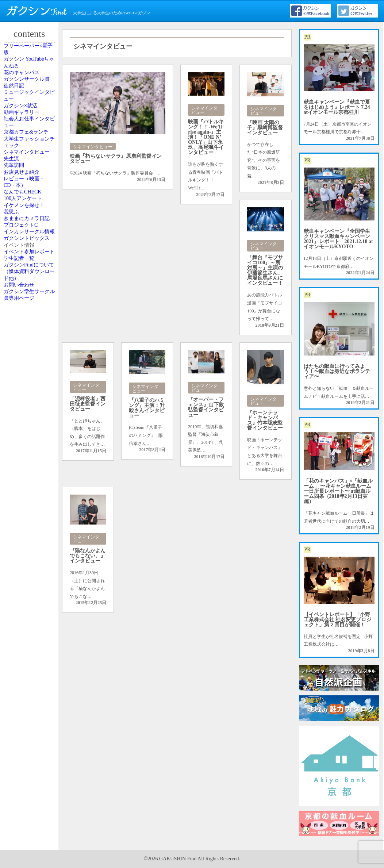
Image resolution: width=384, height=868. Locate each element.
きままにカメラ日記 (30, 427)
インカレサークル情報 (30, 467)
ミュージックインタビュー (30, 140)
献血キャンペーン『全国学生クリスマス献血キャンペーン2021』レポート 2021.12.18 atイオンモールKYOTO (338, 239)
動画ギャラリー (28, 176)
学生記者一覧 (26, 549)
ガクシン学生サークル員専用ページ (30, 615)
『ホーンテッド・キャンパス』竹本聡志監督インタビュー (265, 420)
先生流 (19, 285)
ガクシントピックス (30, 490)
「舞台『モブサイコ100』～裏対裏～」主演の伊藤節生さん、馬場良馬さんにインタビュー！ (265, 270)
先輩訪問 (22, 302)
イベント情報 (26, 510)
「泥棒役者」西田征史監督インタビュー (88, 404)
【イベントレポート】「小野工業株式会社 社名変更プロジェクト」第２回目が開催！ (338, 620)
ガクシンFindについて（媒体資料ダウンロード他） (30, 572)
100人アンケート (29, 375)
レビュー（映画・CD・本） (30, 338)
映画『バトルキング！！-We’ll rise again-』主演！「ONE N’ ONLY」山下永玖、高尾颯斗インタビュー (206, 137)
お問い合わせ (26, 596)
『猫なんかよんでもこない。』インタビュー (88, 556)
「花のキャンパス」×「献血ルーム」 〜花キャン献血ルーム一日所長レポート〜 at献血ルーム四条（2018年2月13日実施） (338, 491)
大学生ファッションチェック (30, 242)
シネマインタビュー (30, 265)
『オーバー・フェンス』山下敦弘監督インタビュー (206, 407)
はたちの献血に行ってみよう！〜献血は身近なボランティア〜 (337, 371)
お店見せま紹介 (28, 318)
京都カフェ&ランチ (30, 219)
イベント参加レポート (30, 530)
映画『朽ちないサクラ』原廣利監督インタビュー (116, 159)
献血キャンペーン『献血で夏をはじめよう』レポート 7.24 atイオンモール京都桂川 (337, 107)
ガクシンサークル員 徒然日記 (30, 117)
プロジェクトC (27, 447)
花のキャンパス (28, 97)
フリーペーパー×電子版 (32, 54)
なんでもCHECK (29, 358)
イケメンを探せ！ (30, 391)
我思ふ (19, 407)
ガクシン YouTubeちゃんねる (30, 77)
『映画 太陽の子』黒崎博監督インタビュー (265, 128)
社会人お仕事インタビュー (30, 196)
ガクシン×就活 (27, 160)
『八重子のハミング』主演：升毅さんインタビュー (147, 408)
